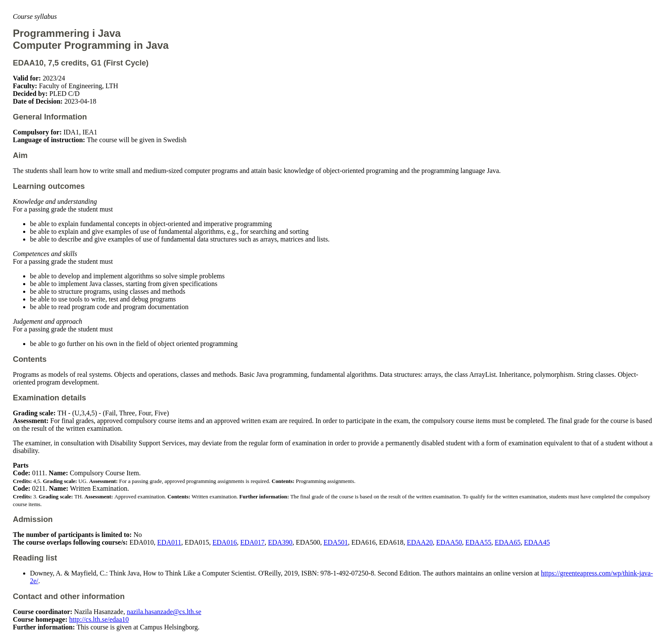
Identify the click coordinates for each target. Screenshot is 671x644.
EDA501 (336, 542)
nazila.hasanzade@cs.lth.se (164, 612)
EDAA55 (478, 542)
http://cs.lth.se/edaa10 (99, 619)
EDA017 (252, 542)
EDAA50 (449, 542)
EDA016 (225, 542)
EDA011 (169, 542)
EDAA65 (508, 542)
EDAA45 (537, 542)
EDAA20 (420, 542)
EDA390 (280, 542)
